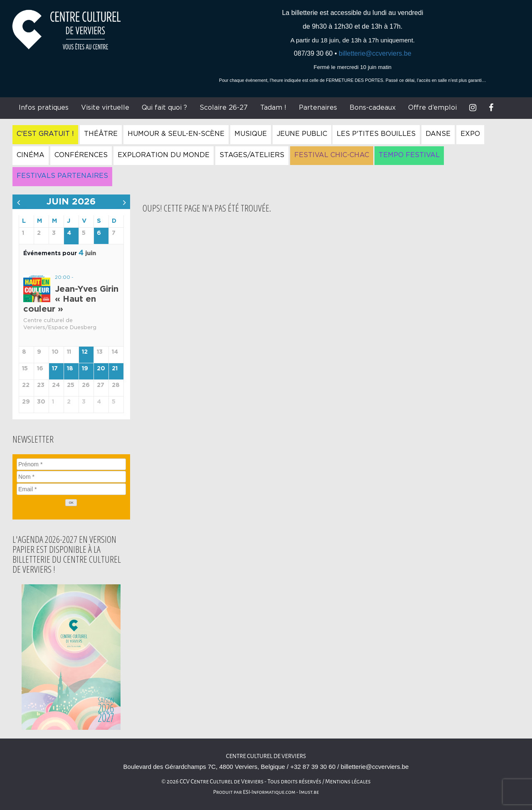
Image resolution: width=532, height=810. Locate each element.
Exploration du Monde (164, 155)
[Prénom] (71, 464)
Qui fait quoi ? (164, 108)
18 (70, 369)
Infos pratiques (44, 108)
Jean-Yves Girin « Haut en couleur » (71, 299)
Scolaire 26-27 (224, 108)
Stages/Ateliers (252, 155)
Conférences (81, 155)
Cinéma (31, 155)
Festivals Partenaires (62, 176)
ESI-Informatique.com (269, 792)
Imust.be (309, 792)
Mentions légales (348, 782)
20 (101, 369)
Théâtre (101, 134)
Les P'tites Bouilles (376, 134)
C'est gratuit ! (45, 134)
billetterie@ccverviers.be (375, 53)
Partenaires (318, 108)
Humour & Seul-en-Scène (176, 134)
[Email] (71, 489)
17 (55, 369)
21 (115, 369)
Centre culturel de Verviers (266, 756)
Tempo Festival (409, 155)
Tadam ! (273, 108)
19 (85, 369)
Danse (438, 134)
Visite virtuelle (105, 108)
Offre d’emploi (432, 108)
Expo (470, 134)
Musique (251, 134)
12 (85, 352)
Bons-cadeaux (373, 108)
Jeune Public (302, 134)
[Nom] (71, 477)
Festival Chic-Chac (332, 155)
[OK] (71, 503)
